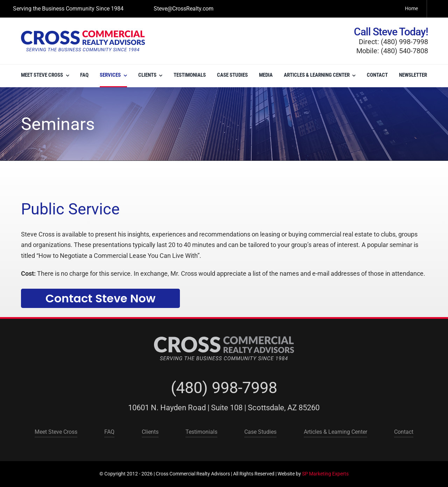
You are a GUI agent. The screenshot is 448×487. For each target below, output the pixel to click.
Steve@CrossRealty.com (184, 9)
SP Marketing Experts (325, 474)
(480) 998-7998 (224, 388)
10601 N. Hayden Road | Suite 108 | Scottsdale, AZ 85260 (224, 408)
